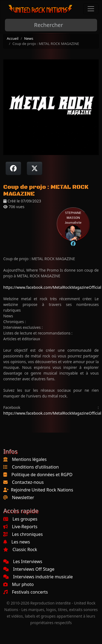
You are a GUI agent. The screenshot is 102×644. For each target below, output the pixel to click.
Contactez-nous (28, 482)
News (29, 38)
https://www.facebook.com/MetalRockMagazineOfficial (52, 287)
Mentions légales (29, 459)
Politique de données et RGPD (42, 475)
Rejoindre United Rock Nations (42, 490)
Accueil (13, 38)
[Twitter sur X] (35, 168)
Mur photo (18, 584)
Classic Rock (20, 549)
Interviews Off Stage (29, 569)
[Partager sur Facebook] (13, 168)
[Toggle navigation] (91, 9)
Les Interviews (23, 561)
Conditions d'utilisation (35, 467)
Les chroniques (23, 534)
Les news (17, 542)
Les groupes (20, 519)
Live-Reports (20, 527)
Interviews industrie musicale (38, 577)
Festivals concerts (26, 592)
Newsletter (23, 497)
